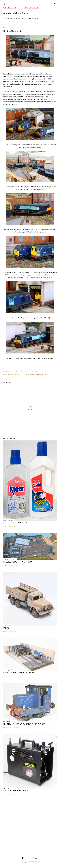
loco (8, 375)
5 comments (12, 565)
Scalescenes (31, 375)
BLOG (6, 18)
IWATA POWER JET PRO (15, 790)
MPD (19, 375)
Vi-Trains (47, 375)
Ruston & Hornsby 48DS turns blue (24, 724)
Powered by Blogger (30, 858)
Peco (25, 375)
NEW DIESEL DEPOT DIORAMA (19, 672)
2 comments (12, 794)
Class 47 (24, 372)
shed (36, 375)
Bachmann (11, 372)
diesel (43, 372)
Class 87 (34, 372)
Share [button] (5, 369)
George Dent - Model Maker (21, 8)
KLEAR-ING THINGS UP (15, 523)
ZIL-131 (7, 628)
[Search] (55, 3)
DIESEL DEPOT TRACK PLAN (18, 562)
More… (37, 18)
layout (51, 372)
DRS (47, 372)
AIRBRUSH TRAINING (17, 18)
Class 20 (18, 372)
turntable (41, 375)
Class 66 (29, 372)
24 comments (13, 526)
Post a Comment (14, 676)
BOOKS (30, 18)
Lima (5, 375)
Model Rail (13, 375)
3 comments (12, 632)
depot (39, 372)
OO (22, 375)
